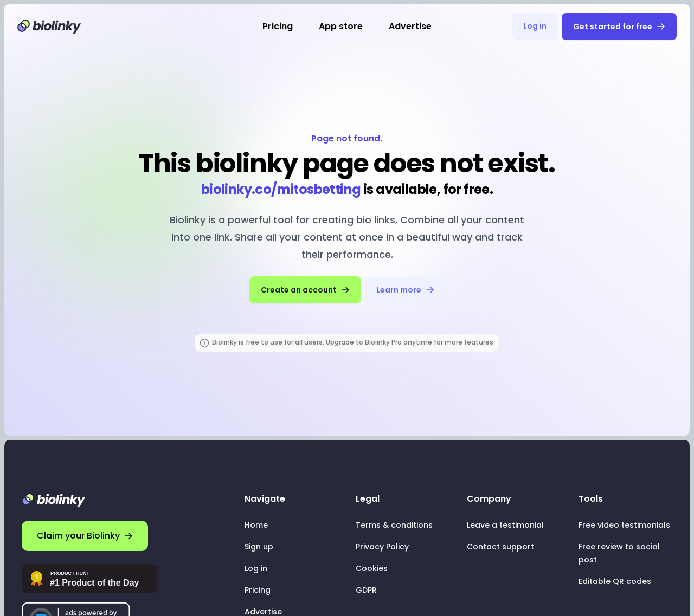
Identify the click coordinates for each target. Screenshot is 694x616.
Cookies (372, 568)
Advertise (410, 26)
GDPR (366, 590)
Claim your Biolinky (85, 536)
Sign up (259, 547)
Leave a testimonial (505, 525)
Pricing (278, 26)
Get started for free (619, 27)
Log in (535, 26)
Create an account (305, 290)
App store (341, 26)
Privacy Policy (382, 547)
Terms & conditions (394, 525)
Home (256, 525)
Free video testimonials (624, 525)
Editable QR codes (615, 581)
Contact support (500, 547)
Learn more (405, 290)
